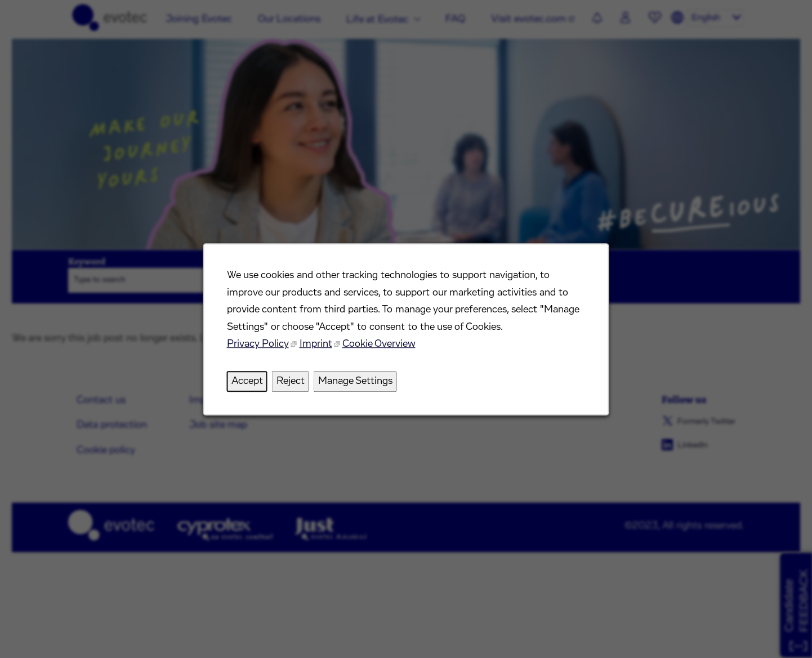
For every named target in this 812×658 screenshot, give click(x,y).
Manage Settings (355, 382)
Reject (291, 382)
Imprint (316, 345)
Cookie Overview (379, 345)
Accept (248, 382)
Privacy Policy (258, 345)
